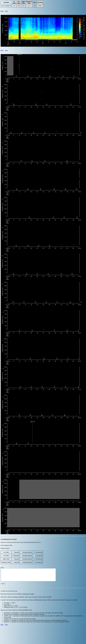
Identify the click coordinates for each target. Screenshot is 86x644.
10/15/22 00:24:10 (6, 6)
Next (6, 11)
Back (2, 11)
